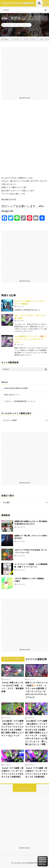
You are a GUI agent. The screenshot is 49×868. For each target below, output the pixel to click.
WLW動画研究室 (31, 863)
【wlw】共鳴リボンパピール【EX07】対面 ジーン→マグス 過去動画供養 (12, 687)
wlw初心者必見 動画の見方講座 (16, 388)
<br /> (24, 140)
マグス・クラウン (22, 25)
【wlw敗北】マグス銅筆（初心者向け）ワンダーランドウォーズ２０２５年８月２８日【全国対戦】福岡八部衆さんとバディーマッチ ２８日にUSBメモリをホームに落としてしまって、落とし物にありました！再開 (36, 733)
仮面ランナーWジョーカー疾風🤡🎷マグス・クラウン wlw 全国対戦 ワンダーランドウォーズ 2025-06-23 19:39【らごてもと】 (36, 690)
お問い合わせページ (12, 395)
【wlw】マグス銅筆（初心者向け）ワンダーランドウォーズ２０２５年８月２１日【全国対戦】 (12, 772)
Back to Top (24, 789)
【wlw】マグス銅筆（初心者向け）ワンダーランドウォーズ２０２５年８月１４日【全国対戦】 (36, 772)
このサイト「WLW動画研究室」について (20, 401)
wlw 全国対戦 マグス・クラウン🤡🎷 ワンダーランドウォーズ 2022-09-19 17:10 (31, 339)
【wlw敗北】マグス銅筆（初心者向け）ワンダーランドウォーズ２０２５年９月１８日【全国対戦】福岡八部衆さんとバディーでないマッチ (12, 728)
